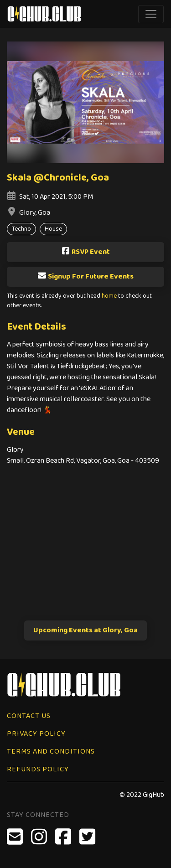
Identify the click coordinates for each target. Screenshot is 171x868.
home (109, 296)
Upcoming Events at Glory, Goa (85, 630)
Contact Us (29, 716)
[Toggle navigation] (151, 14)
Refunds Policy (38, 769)
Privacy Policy (36, 734)
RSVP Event (85, 252)
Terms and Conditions (51, 752)
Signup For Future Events (85, 276)
